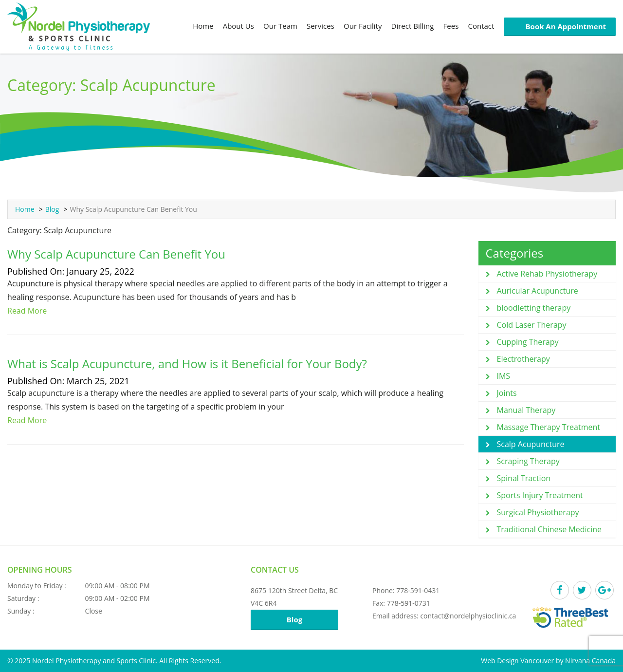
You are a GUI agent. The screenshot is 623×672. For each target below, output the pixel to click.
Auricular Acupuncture (538, 291)
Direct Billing (413, 26)
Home (203, 26)
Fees (451, 26)
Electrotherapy (523, 359)
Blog (52, 209)
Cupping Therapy (528, 342)
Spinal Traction (524, 478)
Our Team (280, 26)
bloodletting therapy (534, 308)
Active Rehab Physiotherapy (547, 274)
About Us (238, 26)
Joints (507, 393)
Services (321, 26)
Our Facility (363, 26)
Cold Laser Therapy (532, 325)
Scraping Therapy (528, 461)
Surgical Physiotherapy (538, 512)
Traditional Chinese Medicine (550, 529)
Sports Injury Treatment (540, 495)
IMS (504, 376)
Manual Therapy (526, 410)
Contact (481, 26)
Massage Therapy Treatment (549, 427)
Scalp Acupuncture (531, 444)
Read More (27, 311)
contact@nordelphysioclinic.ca (468, 616)
